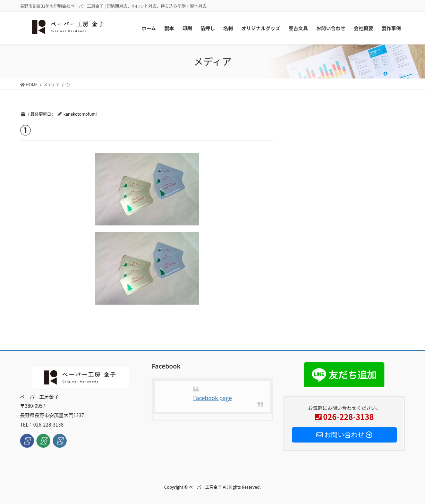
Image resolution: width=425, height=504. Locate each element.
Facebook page (213, 398)
